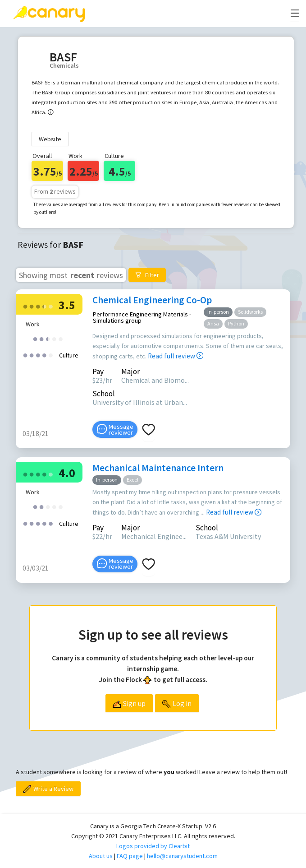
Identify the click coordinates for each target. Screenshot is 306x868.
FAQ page (130, 856)
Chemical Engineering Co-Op (152, 300)
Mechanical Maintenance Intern (158, 468)
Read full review (176, 356)
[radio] (25, 306)
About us (101, 856)
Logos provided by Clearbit (153, 846)
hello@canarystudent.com (182, 856)
